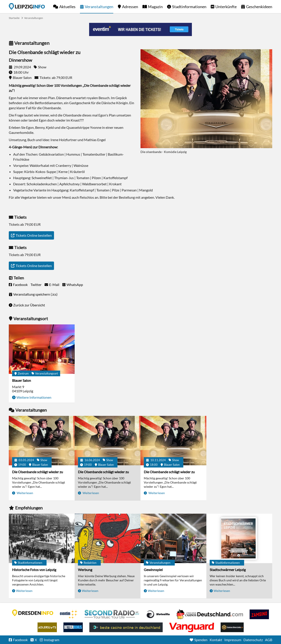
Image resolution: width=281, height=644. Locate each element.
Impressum (233, 640)
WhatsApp (75, 285)
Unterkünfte (226, 7)
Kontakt (216, 640)
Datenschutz (253, 640)
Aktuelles (67, 7)
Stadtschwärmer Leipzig (228, 570)
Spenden (201, 640)
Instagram (52, 640)
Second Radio (112, 614)
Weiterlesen (25, 493)
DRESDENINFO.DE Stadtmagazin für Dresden (33, 613)
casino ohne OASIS (192, 627)
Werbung (85, 570)
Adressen (130, 7)
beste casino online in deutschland (126, 627)
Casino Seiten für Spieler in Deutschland (158, 614)
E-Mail (54, 285)
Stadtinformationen (189, 7)
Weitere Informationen (34, 397)
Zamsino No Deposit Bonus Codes (259, 614)
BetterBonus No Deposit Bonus (73, 627)
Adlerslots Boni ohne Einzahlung (47, 627)
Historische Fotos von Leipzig (34, 570)
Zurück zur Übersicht (29, 305)
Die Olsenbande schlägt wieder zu (38, 472)
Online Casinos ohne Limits (232, 627)
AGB (269, 640)
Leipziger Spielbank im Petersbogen (210, 614)
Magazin (155, 7)
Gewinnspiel (153, 570)
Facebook (20, 285)
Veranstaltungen (99, 7)
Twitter (36, 285)
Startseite (27, 6)
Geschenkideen (259, 7)
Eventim (69, 614)
